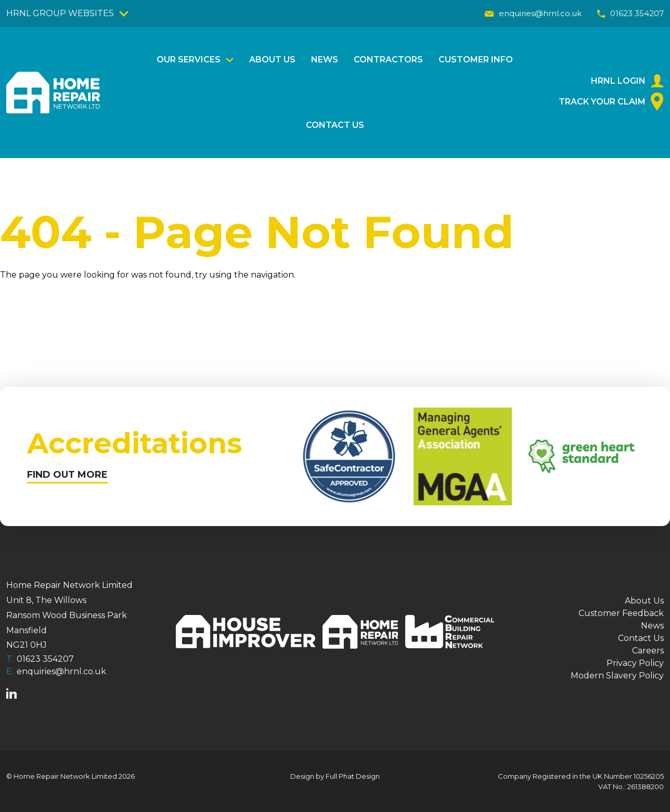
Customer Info (476, 60)
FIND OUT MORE (67, 475)
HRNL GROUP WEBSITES (67, 13)
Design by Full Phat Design (335, 776)
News (325, 60)
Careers (648, 651)
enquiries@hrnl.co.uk (533, 13)
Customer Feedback (621, 613)
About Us (272, 60)
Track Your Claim (611, 102)
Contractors (388, 60)
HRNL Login (627, 81)
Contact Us (335, 125)
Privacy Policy (635, 663)
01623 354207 (630, 13)
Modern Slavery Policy (617, 676)
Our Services (189, 60)
